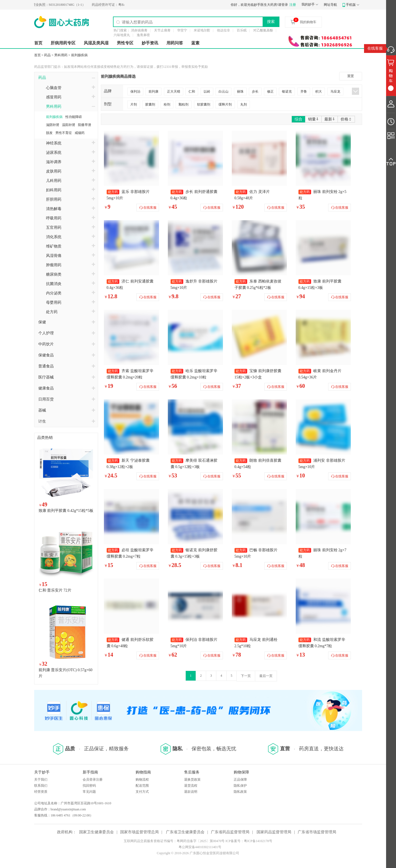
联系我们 (41, 786)
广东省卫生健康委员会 (185, 832)
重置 (351, 76)
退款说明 (191, 792)
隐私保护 (240, 786)
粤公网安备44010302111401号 (200, 847)
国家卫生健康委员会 (96, 832)
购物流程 (142, 780)
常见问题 (89, 792)
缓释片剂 (225, 104)
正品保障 (240, 780)
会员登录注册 (93, 780)
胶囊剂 (150, 104)
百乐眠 (242, 30)
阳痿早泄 (85, 125)
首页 (38, 43)
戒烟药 (80, 133)
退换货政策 (192, 780)
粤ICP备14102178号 (258, 841)
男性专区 (125, 43)
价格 (346, 119)
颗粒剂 (184, 104)
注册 (293, 5)
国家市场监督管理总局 (139, 832)
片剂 (134, 104)
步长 (255, 92)
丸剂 (244, 104)
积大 (319, 92)
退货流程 (191, 786)
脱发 (49, 133)
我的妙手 (308, 4)
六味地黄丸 (122, 35)
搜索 (271, 22)
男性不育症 (64, 133)
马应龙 (335, 92)
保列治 (135, 92)
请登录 (283, 5)
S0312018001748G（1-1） (71, 5)
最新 (330, 119)
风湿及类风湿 (96, 43)
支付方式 (142, 792)
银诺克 (287, 92)
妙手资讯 (150, 43)
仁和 (192, 92)
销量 (313, 119)
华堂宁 (182, 30)
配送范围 (142, 786)
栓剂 (167, 104)
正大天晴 (174, 92)
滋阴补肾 (53, 125)
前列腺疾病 (79, 55)
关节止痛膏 (162, 30)
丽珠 (240, 92)
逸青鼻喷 (143, 35)
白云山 (223, 92)
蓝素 (195, 43)
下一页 (246, 676)
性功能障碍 (74, 117)
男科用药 (61, 55)
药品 (47, 55)
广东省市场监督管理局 (317, 832)
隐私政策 (240, 792)
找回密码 (89, 786)
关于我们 (41, 780)
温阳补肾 (69, 125)
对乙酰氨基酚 (263, 30)
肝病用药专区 (63, 43)
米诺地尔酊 (202, 30)
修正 (270, 92)
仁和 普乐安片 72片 (55, 590)
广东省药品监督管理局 (230, 832)
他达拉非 (223, 30)
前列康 (153, 92)
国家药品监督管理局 (274, 832)
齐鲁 (304, 92)
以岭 (207, 92)
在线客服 (375, 48)
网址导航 (330, 5)
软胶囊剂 (204, 104)
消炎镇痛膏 (139, 30)
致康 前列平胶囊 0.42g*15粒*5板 (66, 511)
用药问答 (175, 43)
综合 (298, 119)
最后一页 (266, 676)
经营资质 (41, 792)
